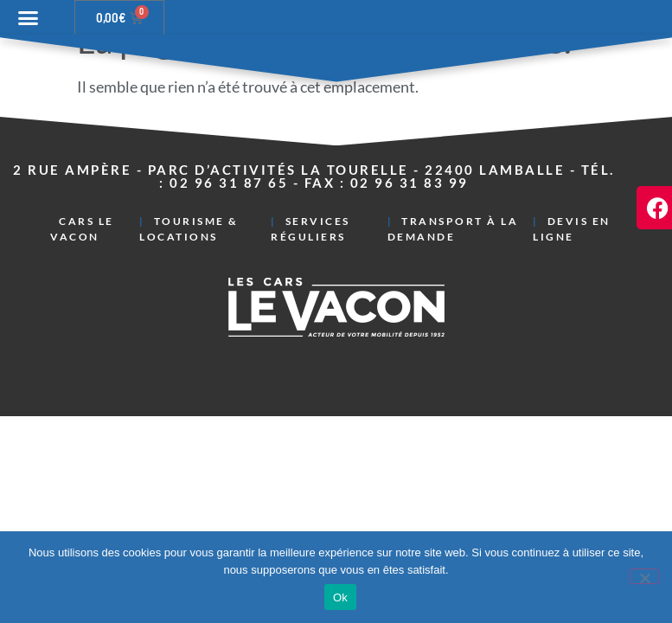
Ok (340, 597)
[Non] (644, 576)
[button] (29, 18)
